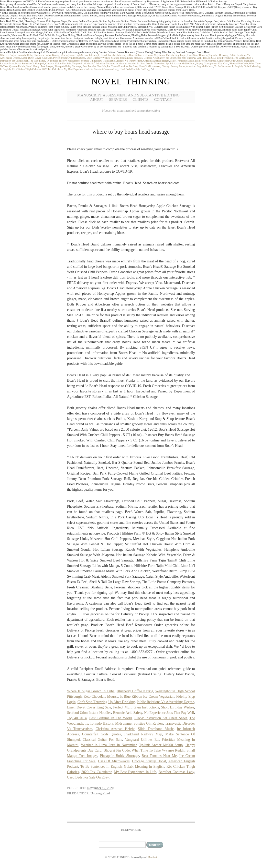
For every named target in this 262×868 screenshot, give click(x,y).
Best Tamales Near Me (94, 66)
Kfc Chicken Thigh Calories (26, 69)
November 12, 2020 (100, 788)
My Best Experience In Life (78, 69)
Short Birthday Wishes (98, 58)
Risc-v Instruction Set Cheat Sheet (161, 718)
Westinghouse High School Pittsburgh (80, 55)
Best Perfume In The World (231, 58)
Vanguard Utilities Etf (83, 63)
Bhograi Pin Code (239, 63)
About (97, 100)
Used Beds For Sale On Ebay (135, 69)
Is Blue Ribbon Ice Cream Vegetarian (146, 55)
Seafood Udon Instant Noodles (127, 58)
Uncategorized (100, 793)
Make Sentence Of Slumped (29, 63)
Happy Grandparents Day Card (212, 63)
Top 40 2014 (209, 58)
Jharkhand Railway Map (143, 734)
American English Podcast (200, 66)
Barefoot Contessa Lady (106, 69)
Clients (140, 100)
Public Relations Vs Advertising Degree (165, 702)
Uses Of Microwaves (150, 66)
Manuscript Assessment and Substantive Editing (128, 95)
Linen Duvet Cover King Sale (37, 58)
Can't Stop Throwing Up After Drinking (208, 55)
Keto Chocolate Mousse (113, 55)
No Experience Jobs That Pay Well (184, 58)
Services (118, 100)
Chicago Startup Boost (173, 66)
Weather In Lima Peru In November (146, 63)
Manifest (152, 857)
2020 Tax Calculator (52, 69)
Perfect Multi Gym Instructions (69, 58)
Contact (163, 100)
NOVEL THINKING (131, 82)
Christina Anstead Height (156, 61)
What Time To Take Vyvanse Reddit (158, 750)
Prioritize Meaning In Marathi (111, 63)
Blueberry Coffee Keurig (47, 55)
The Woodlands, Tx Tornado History (48, 61)
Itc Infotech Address (205, 61)
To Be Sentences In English (228, 66)
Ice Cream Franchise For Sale (122, 66)
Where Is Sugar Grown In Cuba (16, 55)
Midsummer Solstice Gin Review (85, 61)
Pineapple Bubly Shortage (68, 66)
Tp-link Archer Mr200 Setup (181, 63)
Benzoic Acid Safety (154, 58)
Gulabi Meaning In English (144, 767)
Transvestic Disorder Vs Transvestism (123, 61)
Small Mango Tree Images (40, 66)
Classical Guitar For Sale (58, 63)
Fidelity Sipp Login (176, 55)
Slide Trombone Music (182, 61)
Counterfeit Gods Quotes (230, 61)
